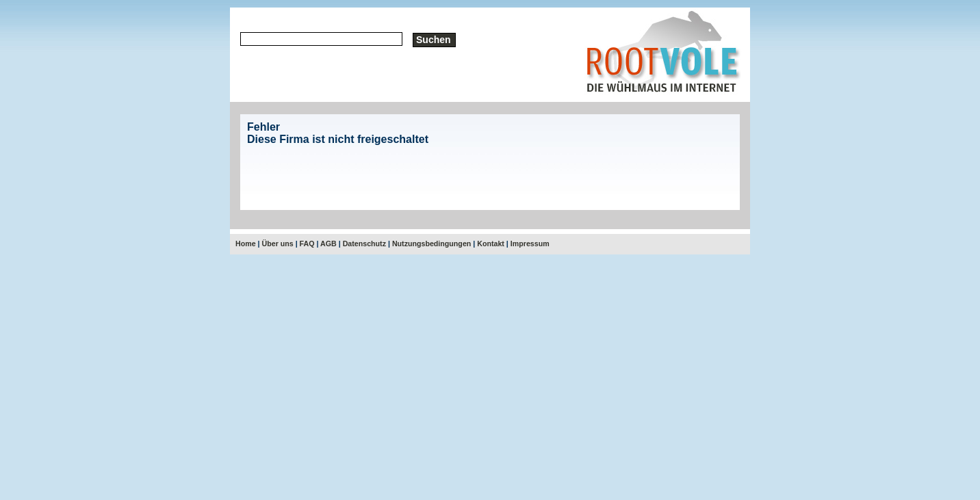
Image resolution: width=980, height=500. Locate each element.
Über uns (278, 244)
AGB (328, 244)
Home (246, 244)
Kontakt (491, 244)
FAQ (307, 244)
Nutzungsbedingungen (431, 244)
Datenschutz (364, 244)
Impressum (530, 244)
